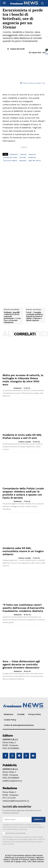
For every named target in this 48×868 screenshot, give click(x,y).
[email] (17, 820)
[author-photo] (8, 388)
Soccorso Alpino (10, 161)
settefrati (32, 157)
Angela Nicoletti (17, 49)
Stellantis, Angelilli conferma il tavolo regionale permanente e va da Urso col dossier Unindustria (12, 317)
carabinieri (14, 154)
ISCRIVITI (39, 820)
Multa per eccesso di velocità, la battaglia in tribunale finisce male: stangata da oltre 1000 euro (23, 380)
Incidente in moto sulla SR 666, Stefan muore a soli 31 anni (22, 436)
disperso (32, 154)
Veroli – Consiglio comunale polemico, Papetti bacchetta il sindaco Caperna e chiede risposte (35, 316)
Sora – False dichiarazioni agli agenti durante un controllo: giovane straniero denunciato (21, 664)
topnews (23, 161)
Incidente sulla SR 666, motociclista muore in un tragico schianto (23, 551)
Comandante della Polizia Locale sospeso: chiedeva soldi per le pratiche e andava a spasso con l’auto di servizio (23, 493)
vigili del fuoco (35, 161)
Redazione (18, 388)
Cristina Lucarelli (25, 442)
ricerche (23, 157)
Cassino (23, 154)
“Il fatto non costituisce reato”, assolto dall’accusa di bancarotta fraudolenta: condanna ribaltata (23, 608)
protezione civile (10, 157)
